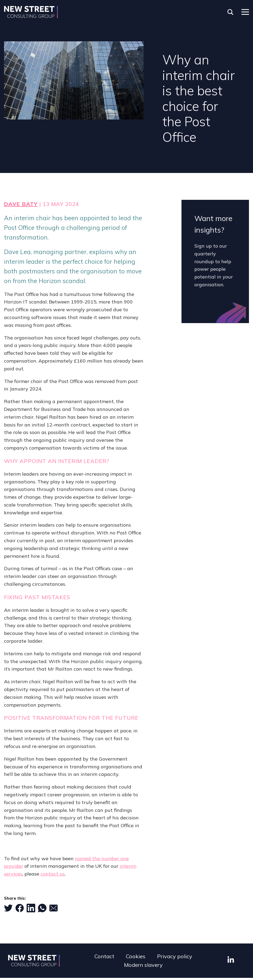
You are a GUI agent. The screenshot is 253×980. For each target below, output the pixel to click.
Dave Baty (21, 204)
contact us (53, 874)
